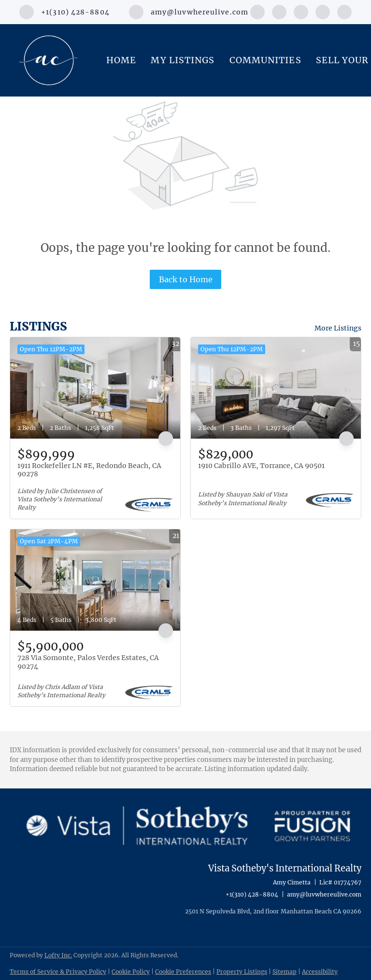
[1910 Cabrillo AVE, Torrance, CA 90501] (276, 388)
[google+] (344, 11)
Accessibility (320, 972)
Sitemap (285, 972)
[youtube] (323, 11)
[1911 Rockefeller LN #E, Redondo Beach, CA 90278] (95, 388)
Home (121, 60)
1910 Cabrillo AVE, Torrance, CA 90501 (261, 466)
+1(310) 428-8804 (252, 894)
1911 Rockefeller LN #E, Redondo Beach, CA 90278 (89, 470)
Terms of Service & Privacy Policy (58, 972)
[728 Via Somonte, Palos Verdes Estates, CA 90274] (95, 580)
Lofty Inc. (58, 955)
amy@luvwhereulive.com (324, 894)
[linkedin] (279, 11)
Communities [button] (265, 60)
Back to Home (186, 279)
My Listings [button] (183, 60)
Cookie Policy (131, 972)
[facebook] (257, 11)
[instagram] (301, 11)
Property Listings (242, 972)
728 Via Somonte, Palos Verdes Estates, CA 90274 (88, 662)
